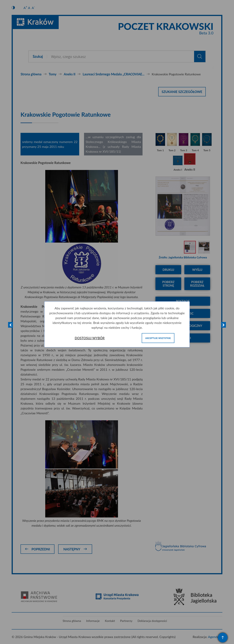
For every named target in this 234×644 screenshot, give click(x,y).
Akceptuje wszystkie (158, 338)
